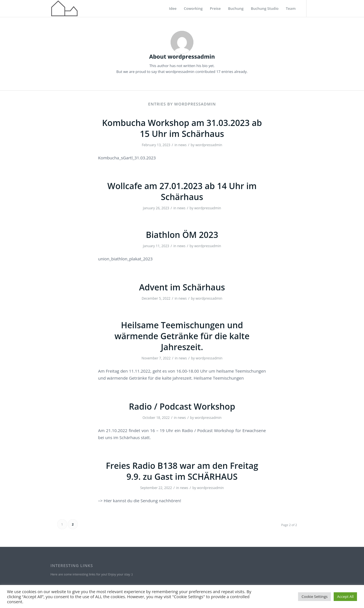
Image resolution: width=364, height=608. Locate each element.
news (182, 145)
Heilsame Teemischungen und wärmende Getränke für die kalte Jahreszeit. (182, 336)
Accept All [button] (345, 596)
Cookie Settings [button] (314, 596)
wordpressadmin (209, 145)
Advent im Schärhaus (182, 287)
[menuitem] (173, 8)
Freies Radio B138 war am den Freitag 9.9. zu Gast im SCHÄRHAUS (182, 471)
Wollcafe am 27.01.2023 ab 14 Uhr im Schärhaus (182, 191)
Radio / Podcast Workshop (182, 406)
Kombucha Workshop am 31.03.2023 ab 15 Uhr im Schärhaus (182, 128)
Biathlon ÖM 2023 (182, 235)
